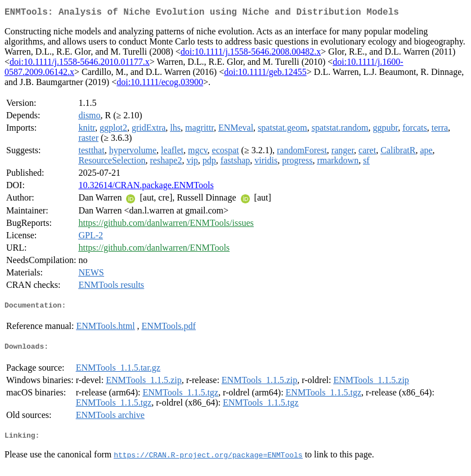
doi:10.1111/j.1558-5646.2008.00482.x (251, 54)
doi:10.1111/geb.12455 (265, 74)
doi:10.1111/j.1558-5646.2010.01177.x (80, 64)
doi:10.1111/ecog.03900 (160, 84)
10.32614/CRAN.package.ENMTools (146, 187)
